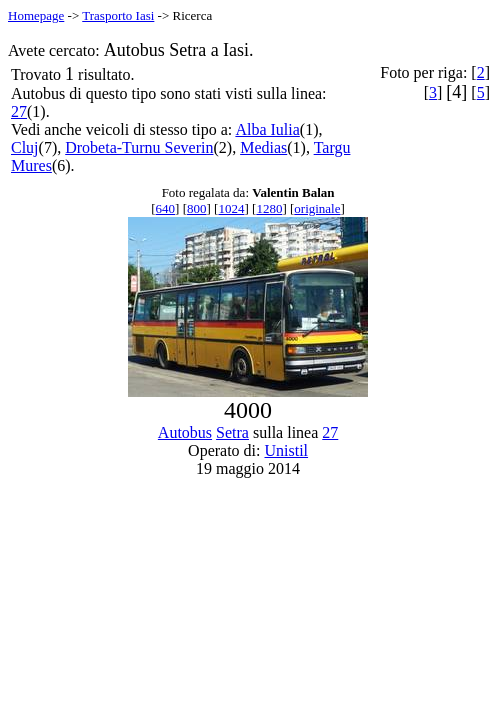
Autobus (185, 432)
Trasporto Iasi (118, 15)
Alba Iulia (267, 129)
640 (166, 208)
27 (19, 111)
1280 (269, 208)
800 (197, 208)
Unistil (287, 450)
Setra (232, 432)
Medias (263, 147)
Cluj (25, 147)
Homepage (36, 15)
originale (317, 208)
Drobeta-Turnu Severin (139, 147)
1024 (231, 208)
